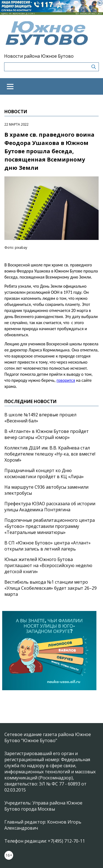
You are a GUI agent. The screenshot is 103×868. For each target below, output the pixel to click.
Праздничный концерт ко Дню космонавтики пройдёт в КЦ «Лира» (44, 473)
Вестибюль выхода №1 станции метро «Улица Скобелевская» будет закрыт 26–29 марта (51, 588)
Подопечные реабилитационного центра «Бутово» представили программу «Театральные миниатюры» (50, 526)
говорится (66, 380)
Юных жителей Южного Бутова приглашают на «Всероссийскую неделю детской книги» (48, 565)
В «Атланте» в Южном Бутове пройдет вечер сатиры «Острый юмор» (47, 434)
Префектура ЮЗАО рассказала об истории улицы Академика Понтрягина (50, 507)
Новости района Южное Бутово (39, 56)
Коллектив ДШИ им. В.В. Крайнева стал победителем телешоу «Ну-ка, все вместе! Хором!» (50, 454)
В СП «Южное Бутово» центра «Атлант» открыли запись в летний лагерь (48, 546)
